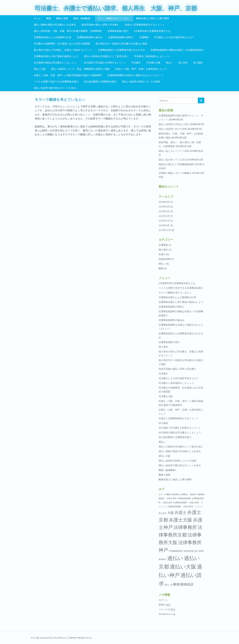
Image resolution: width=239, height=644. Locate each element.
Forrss (88, 638)
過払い (169, 63)
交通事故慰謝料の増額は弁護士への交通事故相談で (177, 50)
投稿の (165, 605)
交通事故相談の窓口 (118, 31)
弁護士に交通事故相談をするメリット (144, 25)
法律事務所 (185, 527)
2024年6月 (164, 207)
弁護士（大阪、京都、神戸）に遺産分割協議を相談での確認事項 (68, 75)
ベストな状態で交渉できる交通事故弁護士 (56, 81)
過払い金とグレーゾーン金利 (174, 151)
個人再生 (183, 63)
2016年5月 (164, 221)
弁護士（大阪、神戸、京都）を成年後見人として (141, 69)
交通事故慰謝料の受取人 (121, 37)
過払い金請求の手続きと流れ (174, 124)
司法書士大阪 (153, 63)
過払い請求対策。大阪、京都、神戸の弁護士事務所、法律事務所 (68, 31)
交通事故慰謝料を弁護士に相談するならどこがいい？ (135, 75)
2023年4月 (164, 211)
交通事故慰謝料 (184, 498)
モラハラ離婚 (165, 494)
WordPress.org (167, 614)
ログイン (163, 600)
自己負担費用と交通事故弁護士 (100, 81)
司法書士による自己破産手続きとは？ (174, 37)
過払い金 (169, 585)
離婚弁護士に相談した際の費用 (152, 18)
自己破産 (198, 63)
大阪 (171, 513)
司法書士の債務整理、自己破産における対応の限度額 (62, 44)
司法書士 (136, 63)
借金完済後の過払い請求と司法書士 (100, 25)
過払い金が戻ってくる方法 (173, 160)
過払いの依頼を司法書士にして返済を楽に (106, 56)
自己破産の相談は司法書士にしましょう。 (56, 63)
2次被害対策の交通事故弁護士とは (152, 31)
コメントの (167, 609)
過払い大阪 (40, 69)
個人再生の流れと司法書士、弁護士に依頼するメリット (63, 50)
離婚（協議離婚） (83, 18)
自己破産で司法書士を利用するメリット (105, 63)
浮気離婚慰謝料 (176, 551)
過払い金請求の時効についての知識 (141, 81)
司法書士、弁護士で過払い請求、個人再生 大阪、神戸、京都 (116, 8)
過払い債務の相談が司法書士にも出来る (55, 25)
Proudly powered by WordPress (49, 638)
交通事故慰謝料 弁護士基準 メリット (185, 506)
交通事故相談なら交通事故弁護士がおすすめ (121, 50)
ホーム (37, 18)
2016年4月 (164, 225)
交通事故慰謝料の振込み (90, 37)
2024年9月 (164, 202)
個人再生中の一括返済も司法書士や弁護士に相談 (121, 44)
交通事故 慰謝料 (188, 494)
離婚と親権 (62, 18)
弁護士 (162, 254)
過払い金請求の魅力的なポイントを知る (55, 88)
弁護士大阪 (180, 520)
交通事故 (144, 37)
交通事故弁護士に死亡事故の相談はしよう (56, 56)
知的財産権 (164, 259)
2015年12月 (165, 230)
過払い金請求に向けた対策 (173, 129)
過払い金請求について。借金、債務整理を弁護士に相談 (80, 69)
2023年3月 (164, 216)
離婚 (49, 18)
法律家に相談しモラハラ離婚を (175, 173)
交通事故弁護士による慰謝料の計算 (53, 37)
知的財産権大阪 (190, 551)
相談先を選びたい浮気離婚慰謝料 (176, 164)
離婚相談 (187, 584)
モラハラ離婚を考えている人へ (114, 18)
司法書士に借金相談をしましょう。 (153, 56)
